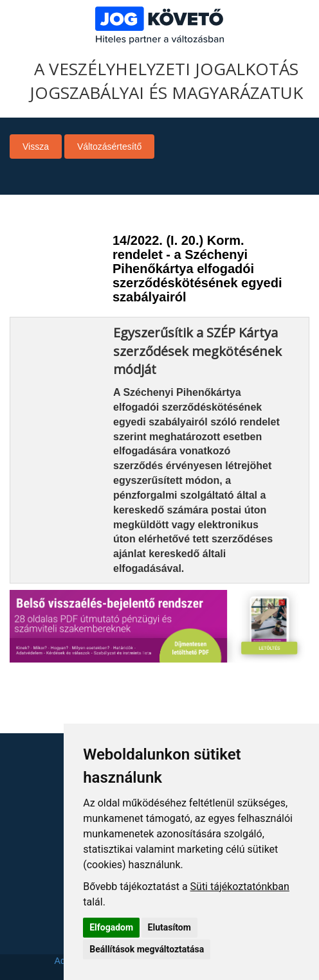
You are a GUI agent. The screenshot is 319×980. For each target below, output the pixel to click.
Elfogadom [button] (111, 927)
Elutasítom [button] (169, 927)
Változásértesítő (109, 147)
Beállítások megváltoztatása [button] (147, 949)
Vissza (36, 147)
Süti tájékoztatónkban (240, 886)
